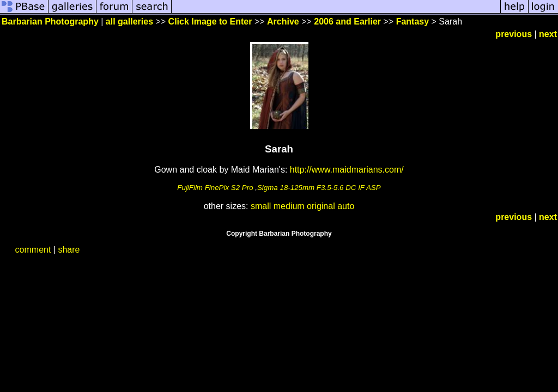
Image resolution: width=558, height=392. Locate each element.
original (321, 206)
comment (33, 250)
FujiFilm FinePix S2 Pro (215, 188)
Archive (283, 22)
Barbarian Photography (50, 22)
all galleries (129, 22)
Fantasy (413, 22)
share (69, 250)
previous (514, 34)
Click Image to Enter (210, 22)
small (261, 206)
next (548, 34)
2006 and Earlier (347, 22)
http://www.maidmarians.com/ (347, 170)
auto (346, 206)
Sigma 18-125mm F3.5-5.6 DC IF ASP (319, 188)
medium (289, 206)
